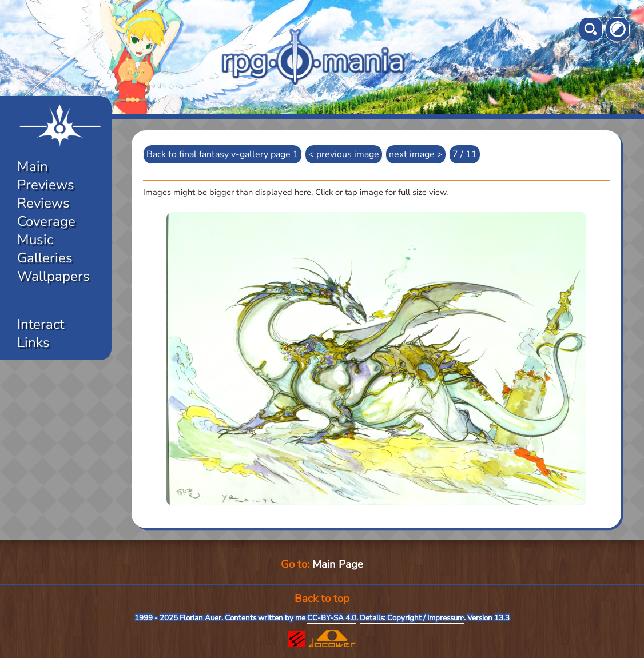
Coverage (46, 221)
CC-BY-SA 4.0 (332, 618)
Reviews (43, 203)
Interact (41, 324)
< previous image (344, 154)
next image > (416, 154)
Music (35, 240)
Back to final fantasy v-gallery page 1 (222, 154)
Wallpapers (53, 276)
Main (33, 166)
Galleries (45, 258)
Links (33, 342)
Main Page (338, 564)
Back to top (322, 599)
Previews (46, 185)
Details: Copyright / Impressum (412, 618)
